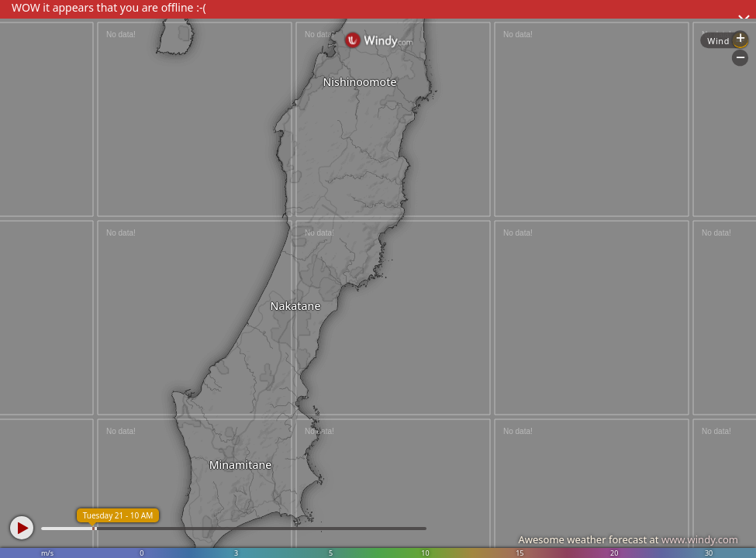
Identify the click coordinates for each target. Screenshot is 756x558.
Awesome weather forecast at (628, 539)
